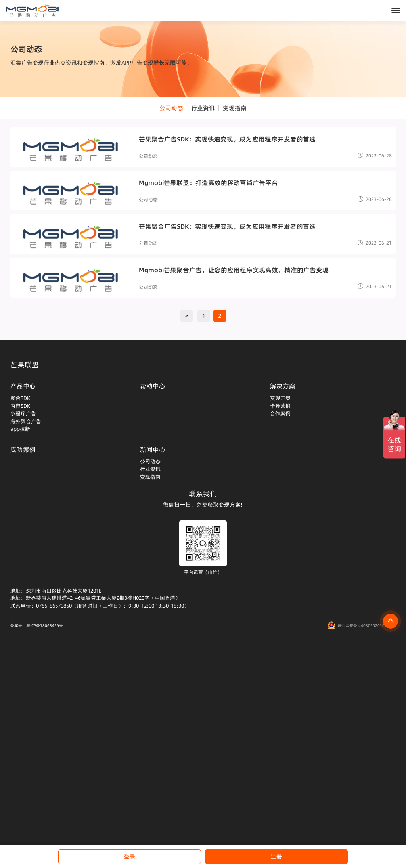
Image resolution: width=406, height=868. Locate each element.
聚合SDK (20, 398)
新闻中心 (153, 449)
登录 (130, 857)
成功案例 (23, 449)
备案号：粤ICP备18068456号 (37, 625)
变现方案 (280, 398)
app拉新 (20, 429)
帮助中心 (153, 386)
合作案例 (280, 413)
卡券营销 (280, 406)
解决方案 (283, 386)
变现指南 (235, 108)
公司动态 (171, 108)
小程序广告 (23, 413)
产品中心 (23, 386)
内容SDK (20, 406)
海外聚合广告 (26, 421)
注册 (276, 857)
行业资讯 (203, 108)
